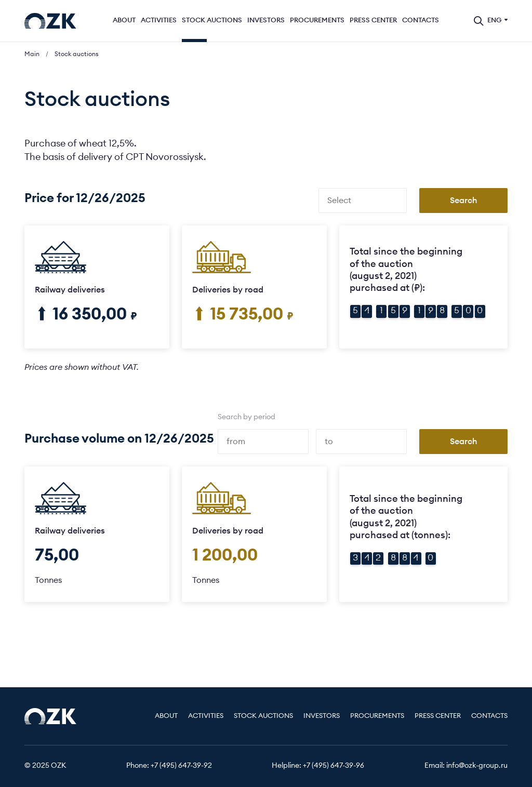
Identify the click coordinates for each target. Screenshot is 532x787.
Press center (373, 21)
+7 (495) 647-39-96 (334, 766)
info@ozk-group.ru (477, 766)
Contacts (421, 21)
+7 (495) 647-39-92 (181, 766)
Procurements (317, 21)
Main (32, 54)
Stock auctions (212, 21)
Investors (266, 21)
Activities (159, 21)
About (124, 21)
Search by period (247, 417)
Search (464, 201)
